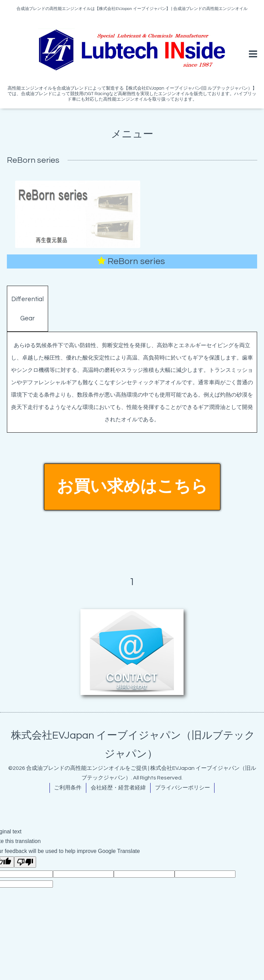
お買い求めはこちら (132, 487)
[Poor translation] (25, 862)
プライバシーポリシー (183, 788)
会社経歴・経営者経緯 (118, 788)
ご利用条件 (68, 788)
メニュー (132, 134)
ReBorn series (136, 261)
